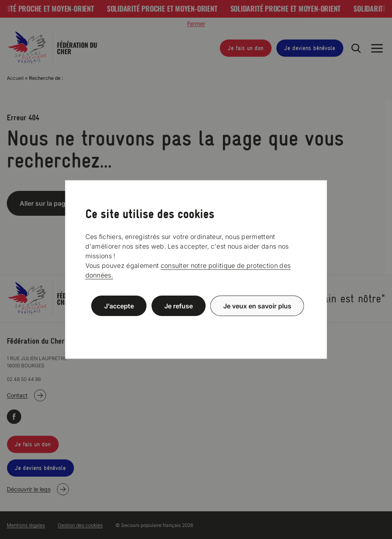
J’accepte (119, 306)
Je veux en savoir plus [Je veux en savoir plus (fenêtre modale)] (257, 306)
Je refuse (179, 306)
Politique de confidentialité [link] (196, 325)
